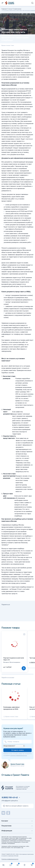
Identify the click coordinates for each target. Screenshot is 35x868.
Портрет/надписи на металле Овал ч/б (14, 659)
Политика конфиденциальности (10, 859)
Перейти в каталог (8, 678)
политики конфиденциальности (19, 755)
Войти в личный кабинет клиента (15, 806)
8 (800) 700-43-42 (10, 797)
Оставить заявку (17, 750)
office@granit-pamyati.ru (10, 801)
